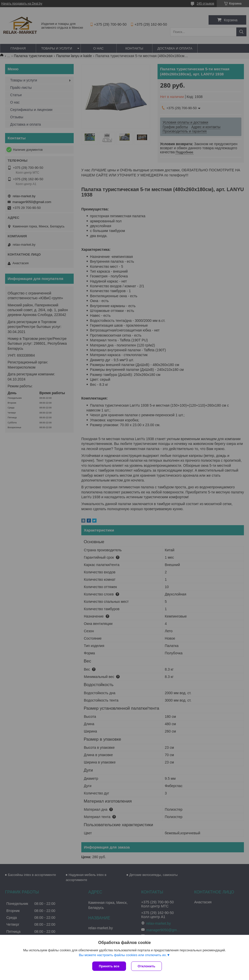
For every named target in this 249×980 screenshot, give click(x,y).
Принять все (109, 966)
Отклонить (146, 966)
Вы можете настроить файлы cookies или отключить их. (123, 955)
